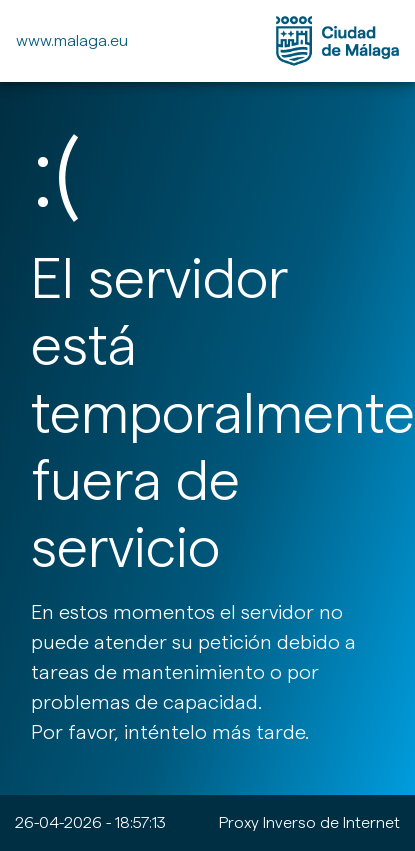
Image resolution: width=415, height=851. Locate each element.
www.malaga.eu (72, 40)
